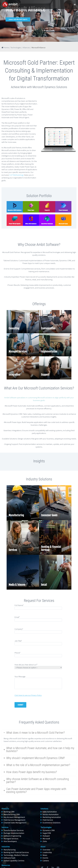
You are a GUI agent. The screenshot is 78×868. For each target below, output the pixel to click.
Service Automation (51, 814)
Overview (46, 850)
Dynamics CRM (49, 830)
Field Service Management (14, 820)
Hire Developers (10, 841)
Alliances (26, 47)
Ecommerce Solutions (51, 823)
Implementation (49, 352)
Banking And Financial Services (16, 852)
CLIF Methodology (16, 175)
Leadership (47, 852)
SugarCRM (47, 833)
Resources (6, 865)
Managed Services (18, 352)
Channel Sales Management (15, 823)
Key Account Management (14, 817)
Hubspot (46, 836)
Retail (44, 585)
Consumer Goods (49, 515)
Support (45, 375)
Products (5, 809)
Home (5, 47)
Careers (46, 861)
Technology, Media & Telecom (16, 855)
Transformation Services (14, 830)
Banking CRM (9, 812)
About (43, 847)
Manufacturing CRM (12, 814)
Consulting (14, 328)
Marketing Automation (52, 817)
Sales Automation (50, 812)
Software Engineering (12, 836)
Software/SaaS (9, 858)
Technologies (16, 47)
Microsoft (46, 839)
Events (45, 858)
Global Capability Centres (14, 861)
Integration (14, 375)
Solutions (44, 809)
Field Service (48, 820)
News (45, 855)
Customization (48, 328)
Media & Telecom (17, 585)
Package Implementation (14, 833)
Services (13, 550)
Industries (6, 847)
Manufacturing (16, 515)
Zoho (45, 841)
